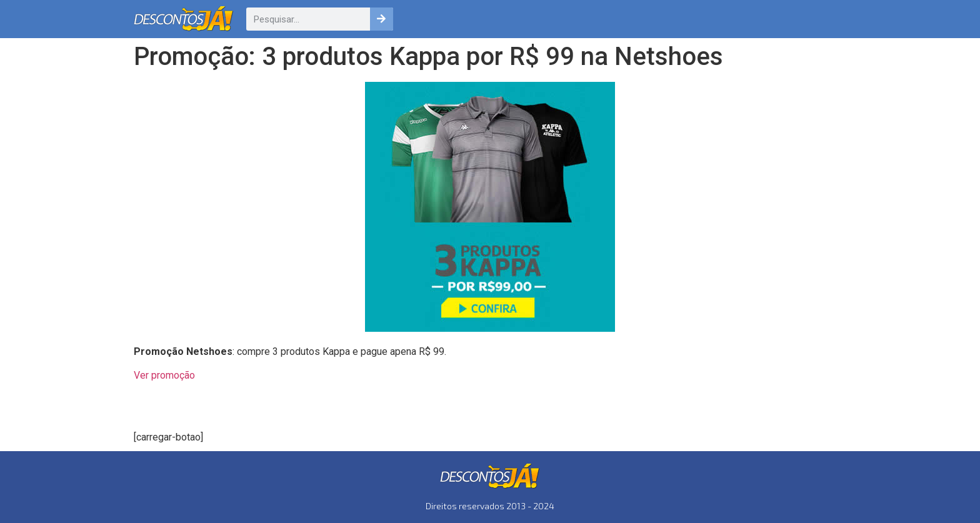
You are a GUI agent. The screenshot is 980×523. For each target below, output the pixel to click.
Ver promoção (164, 375)
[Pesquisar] (382, 19)
